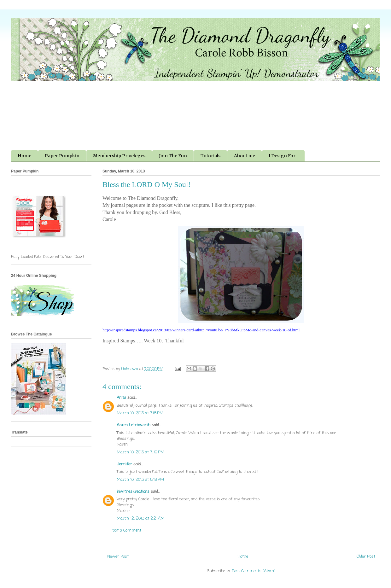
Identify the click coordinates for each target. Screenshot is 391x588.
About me (245, 156)
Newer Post (118, 557)
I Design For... (283, 156)
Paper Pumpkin (62, 156)
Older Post (366, 557)
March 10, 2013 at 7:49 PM (140, 452)
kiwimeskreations (133, 492)
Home (24, 156)
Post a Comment (126, 530)
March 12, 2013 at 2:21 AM (140, 518)
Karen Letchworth (134, 425)
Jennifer (124, 464)
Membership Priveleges (119, 156)
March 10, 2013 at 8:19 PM (140, 480)
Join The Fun (173, 156)
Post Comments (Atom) (254, 571)
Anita (121, 398)
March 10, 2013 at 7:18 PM (140, 413)
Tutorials (210, 156)
